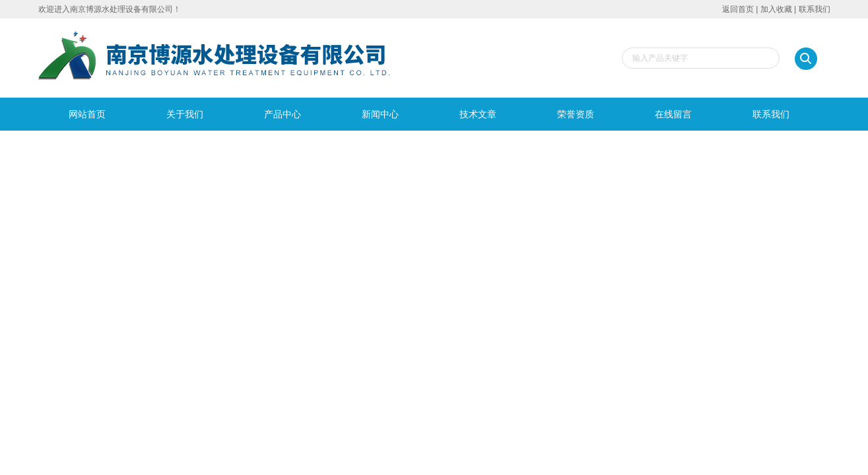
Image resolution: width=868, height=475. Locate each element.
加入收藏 (776, 9)
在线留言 (673, 114)
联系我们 (815, 9)
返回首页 (738, 9)
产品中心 (283, 114)
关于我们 (185, 114)
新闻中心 (380, 114)
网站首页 (87, 114)
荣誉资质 (576, 114)
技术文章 (478, 114)
